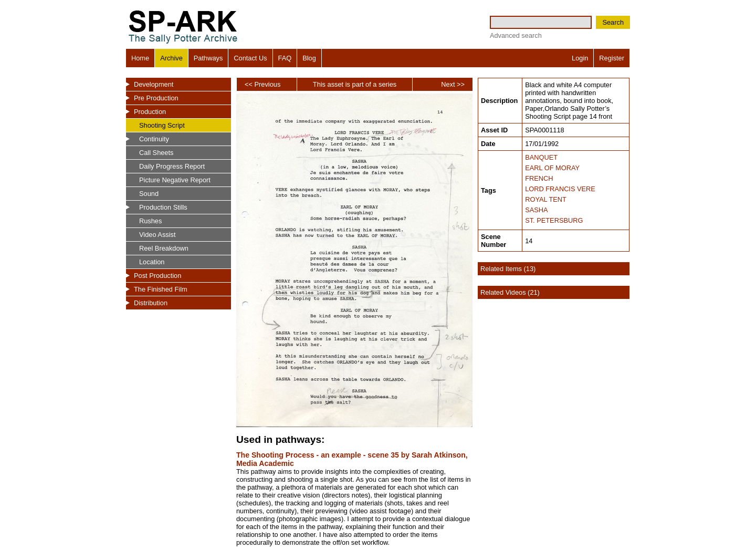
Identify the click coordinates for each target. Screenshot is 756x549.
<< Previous (262, 84)
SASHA (536, 210)
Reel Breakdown (164, 248)
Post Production (157, 276)
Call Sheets (156, 153)
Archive (171, 58)
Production (150, 112)
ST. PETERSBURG (554, 220)
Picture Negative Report (175, 180)
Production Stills (163, 207)
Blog (309, 58)
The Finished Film (161, 289)
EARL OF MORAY (552, 168)
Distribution (151, 303)
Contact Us (250, 58)
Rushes (150, 221)
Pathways (208, 58)
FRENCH (539, 178)
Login (580, 58)
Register (612, 58)
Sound (149, 194)
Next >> (453, 84)
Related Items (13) (508, 269)
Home (140, 58)
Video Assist (157, 235)
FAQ (285, 58)
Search (613, 22)
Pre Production (156, 98)
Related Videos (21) (510, 292)
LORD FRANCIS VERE (560, 189)
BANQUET (541, 157)
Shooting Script (162, 125)
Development (154, 84)
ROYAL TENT (546, 199)
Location (152, 262)
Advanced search (516, 35)
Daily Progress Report (172, 166)
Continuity (154, 139)
